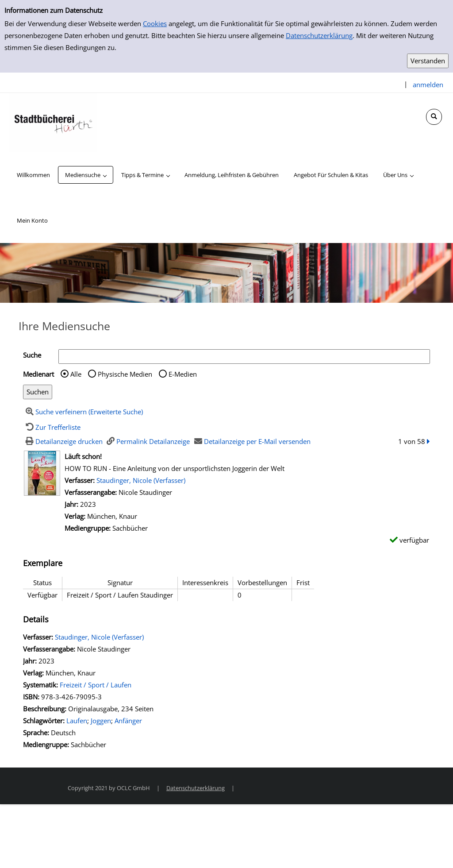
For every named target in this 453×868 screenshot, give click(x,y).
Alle (76, 374)
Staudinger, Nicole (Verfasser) (141, 480)
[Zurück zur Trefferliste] (52, 427)
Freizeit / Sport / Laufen (96, 685)
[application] (86, 175)
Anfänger (128, 721)
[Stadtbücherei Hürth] (53, 122)
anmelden (428, 85)
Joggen (101, 721)
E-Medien (183, 374)
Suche (32, 355)
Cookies (155, 23)
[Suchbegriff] (244, 357)
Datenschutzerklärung (319, 35)
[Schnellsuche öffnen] (434, 117)
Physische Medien (125, 374)
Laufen (77, 721)
